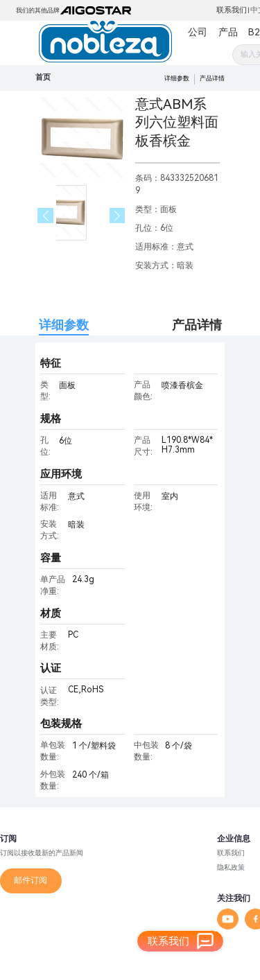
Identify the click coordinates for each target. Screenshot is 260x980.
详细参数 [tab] (64, 325)
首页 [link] (43, 77)
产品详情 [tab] (197, 325)
